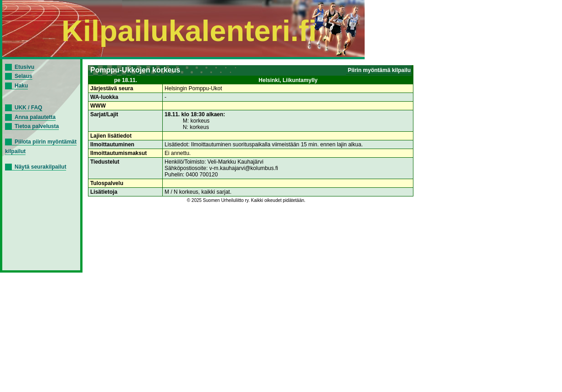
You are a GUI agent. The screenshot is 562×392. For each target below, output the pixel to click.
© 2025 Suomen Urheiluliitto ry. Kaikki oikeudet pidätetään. (246, 200)
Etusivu (24, 67)
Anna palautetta (35, 117)
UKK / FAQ (28, 108)
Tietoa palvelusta (37, 126)
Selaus (23, 76)
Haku (21, 86)
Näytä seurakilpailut (40, 167)
